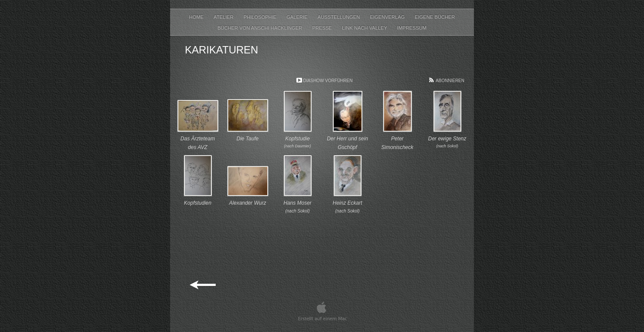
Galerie (298, 17)
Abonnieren (450, 81)
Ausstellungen (340, 17)
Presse (323, 28)
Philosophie (261, 17)
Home (197, 17)
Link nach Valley (365, 28)
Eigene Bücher (435, 17)
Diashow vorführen (328, 81)
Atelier (224, 17)
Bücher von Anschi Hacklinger (260, 28)
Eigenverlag (388, 17)
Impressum (412, 28)
